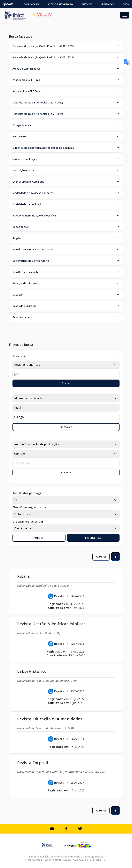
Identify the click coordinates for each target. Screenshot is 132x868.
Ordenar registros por (28, 521)
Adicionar (66, 472)
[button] (66, 46)
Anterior (101, 557)
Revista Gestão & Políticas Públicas (51, 624)
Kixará (23, 576)
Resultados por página (28, 493)
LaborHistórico (32, 671)
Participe (87, 4)
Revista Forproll (33, 763)
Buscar (66, 383)
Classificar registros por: (30, 507)
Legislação (108, 4)
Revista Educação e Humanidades (50, 719)
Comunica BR (31, 4)
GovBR (8, 4)
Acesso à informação (60, 4)
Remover (66, 427)
